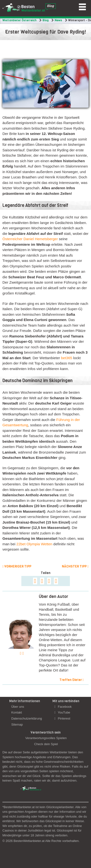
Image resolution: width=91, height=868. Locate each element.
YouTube (62, 712)
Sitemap (17, 724)
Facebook (63, 707)
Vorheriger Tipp (17, 566)
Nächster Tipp (75, 566)
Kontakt (17, 712)
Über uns (18, 707)
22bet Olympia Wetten (34, 544)
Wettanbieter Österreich (19, 20)
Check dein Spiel (46, 744)
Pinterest (62, 718)
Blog (45, 20)
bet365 (66, 358)
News (58, 20)
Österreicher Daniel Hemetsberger (30, 239)
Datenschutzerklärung (26, 718)
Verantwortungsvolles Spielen (46, 738)
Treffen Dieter (72, 680)
